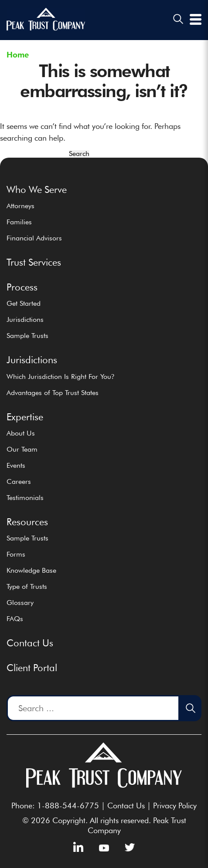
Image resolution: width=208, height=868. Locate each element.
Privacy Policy (175, 806)
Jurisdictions (25, 319)
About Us (21, 433)
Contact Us (30, 643)
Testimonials (25, 498)
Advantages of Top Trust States (53, 393)
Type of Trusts (27, 586)
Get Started (24, 303)
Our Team (22, 449)
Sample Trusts (27, 336)
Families (19, 222)
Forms (16, 554)
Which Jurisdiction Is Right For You (60, 377)
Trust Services (34, 262)
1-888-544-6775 (68, 806)
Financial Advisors (34, 238)
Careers (19, 481)
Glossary (20, 603)
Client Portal (32, 668)
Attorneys (20, 206)
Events (16, 465)
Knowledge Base (31, 570)
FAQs (15, 619)
